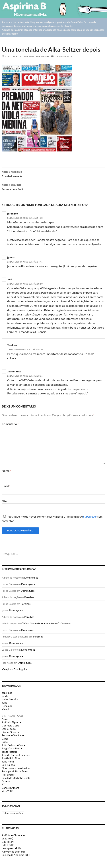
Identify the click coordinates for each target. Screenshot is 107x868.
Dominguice (31, 578)
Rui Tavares (8, 775)
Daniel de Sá (9, 729)
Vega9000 (7, 791)
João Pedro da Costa (13, 745)
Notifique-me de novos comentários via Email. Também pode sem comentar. (52, 519)
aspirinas (7, 693)
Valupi (45, 56)
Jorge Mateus (9, 752)
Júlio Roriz (8, 761)
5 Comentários (63, 56)
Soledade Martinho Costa (16, 778)
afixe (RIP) (7, 838)
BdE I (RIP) (8, 842)
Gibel (5, 739)
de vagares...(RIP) (11, 848)
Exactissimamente (53, 174)
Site (4, 501)
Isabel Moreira (10, 699)
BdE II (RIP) (8, 845)
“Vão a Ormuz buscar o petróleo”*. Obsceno (46, 623)
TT (3, 784)
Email (6, 486)
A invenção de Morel (13, 852)
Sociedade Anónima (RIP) (16, 855)
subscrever (90, 516)
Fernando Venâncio (13, 735)
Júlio (5, 703)
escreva (37, 26)
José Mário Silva (11, 758)
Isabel (5, 742)
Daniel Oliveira (10, 732)
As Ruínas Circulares (14, 835)
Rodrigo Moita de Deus (15, 771)
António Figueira (11, 722)
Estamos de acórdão (53, 187)
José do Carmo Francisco (16, 755)
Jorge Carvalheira (12, 748)
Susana (6, 781)
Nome (6, 471)
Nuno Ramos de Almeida (16, 768)
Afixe (5, 719)
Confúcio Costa (11, 725)
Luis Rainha (8, 765)
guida (5, 696)
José (10, 279)
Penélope (7, 706)
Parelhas (29, 597)
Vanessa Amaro (11, 788)
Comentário (10, 424)
